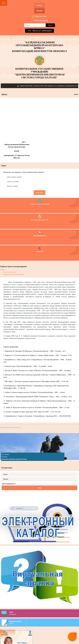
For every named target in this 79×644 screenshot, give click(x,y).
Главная (3, 270)
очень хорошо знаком (14, 177)
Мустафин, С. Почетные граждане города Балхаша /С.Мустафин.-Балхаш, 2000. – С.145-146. (37, 381)
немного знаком (12, 186)
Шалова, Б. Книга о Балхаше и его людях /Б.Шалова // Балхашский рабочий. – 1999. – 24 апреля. (38, 371)
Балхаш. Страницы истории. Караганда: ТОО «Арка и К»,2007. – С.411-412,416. (33, 412)
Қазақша (40, 5)
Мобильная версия (41, 21)
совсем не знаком (13, 182)
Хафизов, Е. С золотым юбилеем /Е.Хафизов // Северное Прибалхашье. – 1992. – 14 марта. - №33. (39, 355)
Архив (76, 94)
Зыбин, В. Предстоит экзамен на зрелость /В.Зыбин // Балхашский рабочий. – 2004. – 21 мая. (38, 408)
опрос (44, 622)
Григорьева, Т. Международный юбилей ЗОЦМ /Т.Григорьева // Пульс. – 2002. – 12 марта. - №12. (39, 397)
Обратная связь (41, 16)
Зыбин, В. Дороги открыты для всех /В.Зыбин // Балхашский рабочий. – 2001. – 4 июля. (35, 392)
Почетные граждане (10, 272)
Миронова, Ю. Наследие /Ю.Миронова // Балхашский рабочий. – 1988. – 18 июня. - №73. (36, 351)
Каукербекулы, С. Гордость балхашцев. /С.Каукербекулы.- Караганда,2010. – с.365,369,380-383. (39, 416)
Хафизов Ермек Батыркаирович (14, 274)
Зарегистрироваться (9, 484)
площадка (44, 613)
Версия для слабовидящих (42, 31)
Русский (40, 11)
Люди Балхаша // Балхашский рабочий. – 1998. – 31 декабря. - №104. (29, 366)
